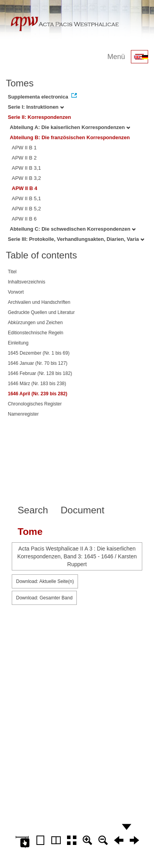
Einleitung (18, 343)
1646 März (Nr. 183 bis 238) (37, 384)
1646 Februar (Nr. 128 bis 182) (40, 373)
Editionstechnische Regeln (35, 333)
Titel (12, 272)
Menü (116, 57)
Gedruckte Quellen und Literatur (41, 312)
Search (33, 510)
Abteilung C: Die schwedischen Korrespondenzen (73, 229)
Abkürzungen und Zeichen (35, 323)
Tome (30, 532)
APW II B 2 (24, 158)
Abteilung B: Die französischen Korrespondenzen (70, 137)
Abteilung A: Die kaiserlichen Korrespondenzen (70, 127)
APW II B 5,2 (26, 209)
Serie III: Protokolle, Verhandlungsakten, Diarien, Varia (76, 239)
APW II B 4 (24, 188)
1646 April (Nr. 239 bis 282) (38, 394)
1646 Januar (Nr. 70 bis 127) (38, 363)
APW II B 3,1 (26, 168)
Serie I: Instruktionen (36, 107)
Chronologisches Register (35, 404)
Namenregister (23, 414)
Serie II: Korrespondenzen (39, 117)
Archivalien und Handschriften (39, 302)
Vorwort (16, 292)
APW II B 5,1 (26, 198)
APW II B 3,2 (26, 178)
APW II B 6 (24, 219)
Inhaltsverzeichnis (26, 282)
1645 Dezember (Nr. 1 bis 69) (39, 353)
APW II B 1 (24, 148)
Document (83, 510)
